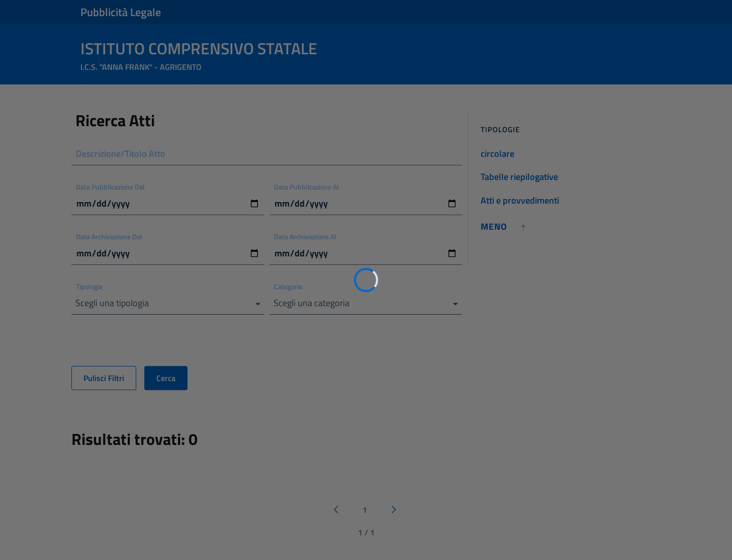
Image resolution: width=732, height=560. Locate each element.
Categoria (288, 286)
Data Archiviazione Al (305, 237)
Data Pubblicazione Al (306, 187)
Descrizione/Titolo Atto (121, 154)
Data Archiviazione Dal (109, 237)
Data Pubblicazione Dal (110, 187)
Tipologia (89, 286)
